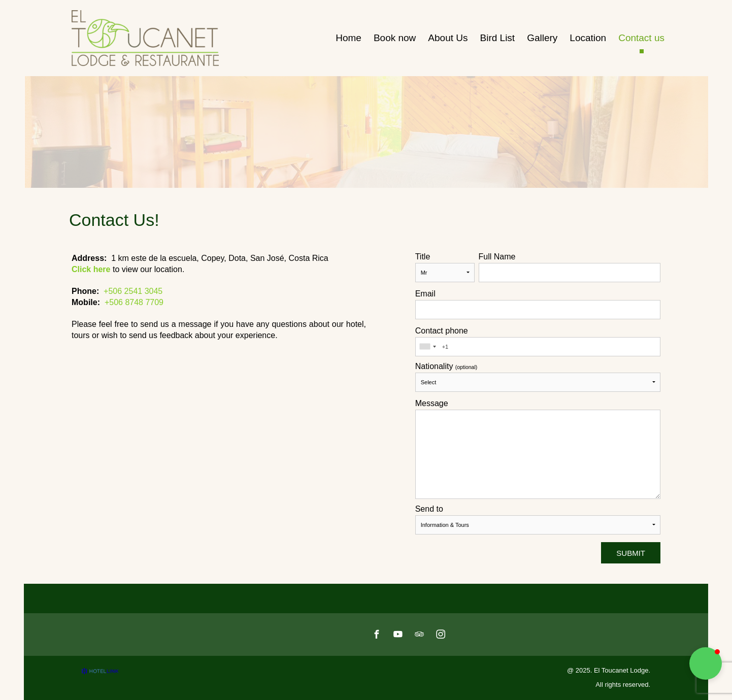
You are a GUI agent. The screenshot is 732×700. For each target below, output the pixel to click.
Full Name (497, 257)
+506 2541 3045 (133, 291)
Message (432, 404)
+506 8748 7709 (134, 302)
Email (425, 294)
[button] (706, 663)
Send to (429, 509)
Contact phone (442, 331)
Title (423, 257)
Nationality (446, 366)
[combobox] (427, 347)
